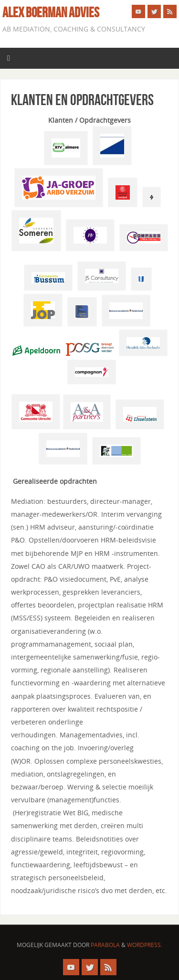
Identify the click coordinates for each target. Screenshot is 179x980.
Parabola (105, 945)
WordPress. (145, 945)
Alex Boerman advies (51, 12)
